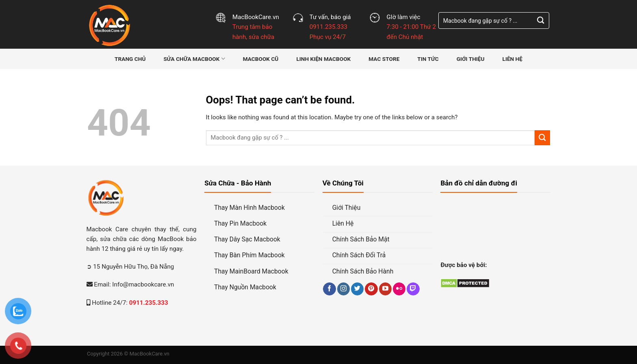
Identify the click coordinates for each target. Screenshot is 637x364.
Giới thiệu (471, 59)
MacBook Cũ (261, 59)
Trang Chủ (130, 59)
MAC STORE (384, 59)
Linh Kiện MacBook (323, 59)
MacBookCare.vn (149, 354)
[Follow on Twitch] (413, 286)
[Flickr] (399, 286)
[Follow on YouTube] (385, 286)
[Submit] (541, 20)
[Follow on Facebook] (329, 286)
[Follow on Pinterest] (371, 286)
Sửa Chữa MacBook (194, 59)
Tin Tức (428, 59)
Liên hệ (512, 59)
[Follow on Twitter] (357, 286)
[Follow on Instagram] (343, 286)
